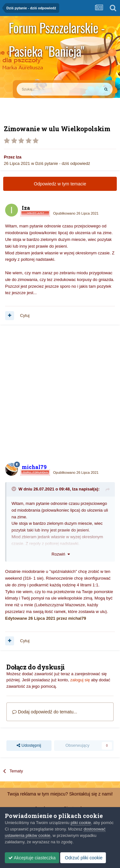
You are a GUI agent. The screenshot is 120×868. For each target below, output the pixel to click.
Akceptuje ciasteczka (32, 858)
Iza (19, 157)
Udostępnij (29, 745)
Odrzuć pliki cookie (83, 858)
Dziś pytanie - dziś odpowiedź (63, 163)
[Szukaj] (43, 89)
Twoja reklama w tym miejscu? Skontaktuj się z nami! (60, 794)
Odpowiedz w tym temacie (60, 184)
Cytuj (25, 315)
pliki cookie (81, 823)
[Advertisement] (60, 394)
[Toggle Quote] (14, 489)
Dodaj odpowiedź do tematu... (45, 712)
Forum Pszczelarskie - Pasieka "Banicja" (57, 29)
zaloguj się (80, 680)
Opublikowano (76, 213)
